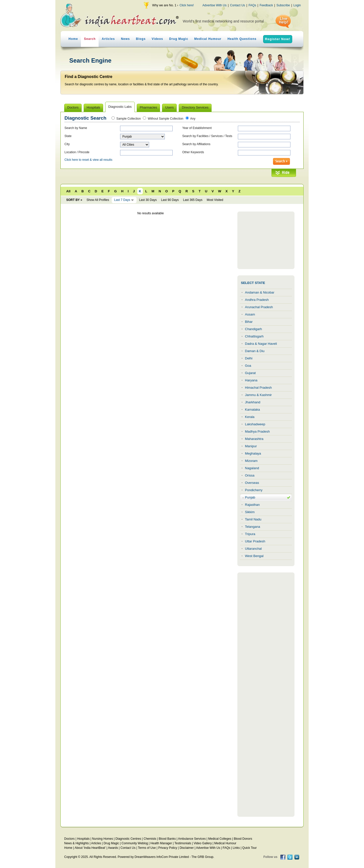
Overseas (252, 483)
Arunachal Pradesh (259, 307)
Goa (248, 366)
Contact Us (237, 5)
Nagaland (252, 468)
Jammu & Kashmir (258, 395)
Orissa (250, 475)
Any (193, 119)
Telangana (253, 527)
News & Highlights (76, 843)
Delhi (249, 358)
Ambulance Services (192, 839)
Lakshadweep (255, 424)
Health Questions (242, 39)
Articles (108, 39)
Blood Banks (167, 839)
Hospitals (83, 839)
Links (236, 848)
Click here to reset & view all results (88, 160)
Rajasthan (252, 505)
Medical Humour (208, 39)
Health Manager (161, 843)
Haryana (251, 380)
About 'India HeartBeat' (90, 848)
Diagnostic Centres (128, 839)
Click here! (187, 5)
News (125, 39)
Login (297, 5)
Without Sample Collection (166, 119)
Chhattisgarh (254, 336)
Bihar (249, 322)
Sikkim (250, 512)
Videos (157, 39)
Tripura (250, 534)
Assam (250, 314)
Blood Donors (243, 839)
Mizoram (251, 461)
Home (73, 39)
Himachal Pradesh (258, 388)
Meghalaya (253, 453)
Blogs (141, 39)
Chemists (150, 839)
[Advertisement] (266, 240)
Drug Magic (179, 39)
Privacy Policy (168, 848)
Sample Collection (129, 119)
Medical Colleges (220, 839)
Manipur (251, 446)
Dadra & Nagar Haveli (261, 344)
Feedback (266, 5)
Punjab (250, 497)
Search (90, 39)
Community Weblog (135, 843)
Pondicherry (254, 490)
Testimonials (183, 843)
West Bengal (254, 556)
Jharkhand (253, 402)
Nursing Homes (103, 839)
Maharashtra (254, 439)
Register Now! (278, 39)
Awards (113, 848)
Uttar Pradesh (255, 541)
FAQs (252, 5)
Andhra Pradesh (257, 300)
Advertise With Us (214, 5)
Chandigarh (253, 329)
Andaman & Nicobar (260, 292)
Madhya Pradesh (257, 431)
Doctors (69, 839)
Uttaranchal (253, 549)
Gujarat (250, 373)
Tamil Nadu (253, 519)
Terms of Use (147, 848)
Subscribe (283, 5)
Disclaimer (187, 848)
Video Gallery (203, 843)
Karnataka (252, 410)
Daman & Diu (255, 351)
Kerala (250, 417)
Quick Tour (249, 848)
